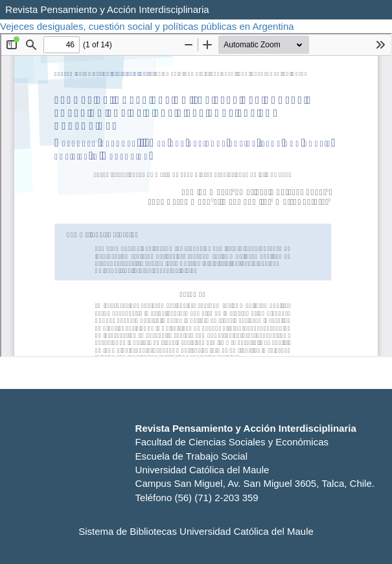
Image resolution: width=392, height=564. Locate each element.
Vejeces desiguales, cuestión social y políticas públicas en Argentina (148, 26)
